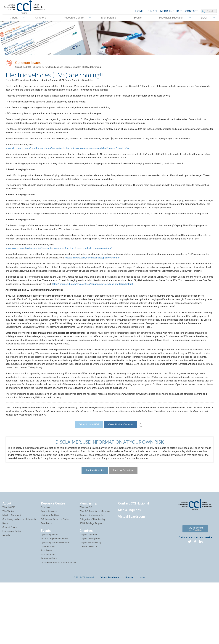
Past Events (47, 612)
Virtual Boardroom (131, 578)
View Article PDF (88, 484)
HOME (139, 11)
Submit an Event (49, 620)
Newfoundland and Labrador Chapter (63, 68)
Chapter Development (90, 600)
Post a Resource (49, 573)
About (14, 18)
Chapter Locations (88, 596)
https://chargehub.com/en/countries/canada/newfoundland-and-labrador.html (136, 318)
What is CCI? (9, 569)
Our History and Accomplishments (19, 581)
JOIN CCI (152, 11)
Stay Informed (195, 590)
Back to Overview (124, 531)
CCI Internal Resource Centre (55, 581)
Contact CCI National (133, 565)
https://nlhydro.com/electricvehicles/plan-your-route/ (112, 285)
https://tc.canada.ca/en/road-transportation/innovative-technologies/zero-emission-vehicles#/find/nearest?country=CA (72, 154)
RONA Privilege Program (91, 585)
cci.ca (143, 639)
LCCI (204, 18)
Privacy (129, 639)
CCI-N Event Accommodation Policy (58, 624)
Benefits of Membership (91, 577)
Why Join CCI (86, 569)
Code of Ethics (10, 589)
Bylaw (5, 585)
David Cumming (93, 68)
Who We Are (8, 573)
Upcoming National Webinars (55, 604)
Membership (109, 18)
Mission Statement (12, 577)
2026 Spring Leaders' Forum (55, 600)
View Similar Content (122, 484)
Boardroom (46, 585)
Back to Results (94, 531)
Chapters (41, 18)
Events (138, 18)
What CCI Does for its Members (95, 573)
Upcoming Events (49, 596)
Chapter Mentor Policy (90, 604)
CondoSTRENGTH (88, 608)
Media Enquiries (171, 11)
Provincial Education (171, 18)
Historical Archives (50, 577)
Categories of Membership (92, 581)
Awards (6, 597)
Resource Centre (74, 18)
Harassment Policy (12, 593)
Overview (45, 569)
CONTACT (192, 11)
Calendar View (48, 608)
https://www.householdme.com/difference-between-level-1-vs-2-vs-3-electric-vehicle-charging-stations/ (63, 275)
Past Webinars (48, 616)
